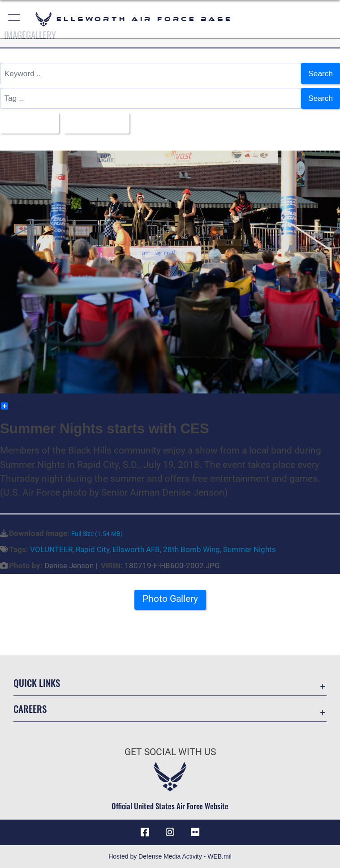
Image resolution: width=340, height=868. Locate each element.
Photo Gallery (170, 599)
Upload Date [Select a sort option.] (93, 123)
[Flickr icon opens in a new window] (195, 832)
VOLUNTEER (51, 549)
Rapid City (93, 549)
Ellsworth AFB (136, 549)
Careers (30, 709)
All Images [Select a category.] (26, 123)
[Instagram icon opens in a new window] (170, 832)
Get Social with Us (170, 752)
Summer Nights (250, 549)
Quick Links (37, 683)
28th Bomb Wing (192, 549)
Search (321, 73)
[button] (15, 19)
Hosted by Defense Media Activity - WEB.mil (170, 856)
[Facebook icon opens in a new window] (145, 832)
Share (15, 406)
